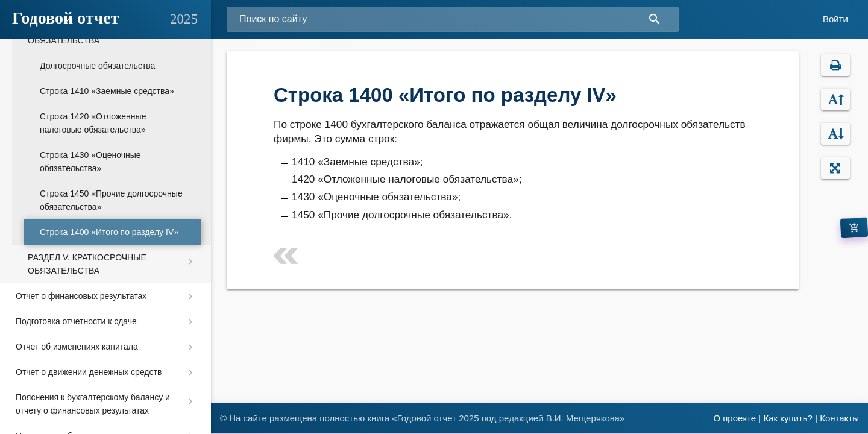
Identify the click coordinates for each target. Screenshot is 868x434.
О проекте (734, 418)
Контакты (839, 418)
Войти (835, 19)
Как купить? (788, 418)
